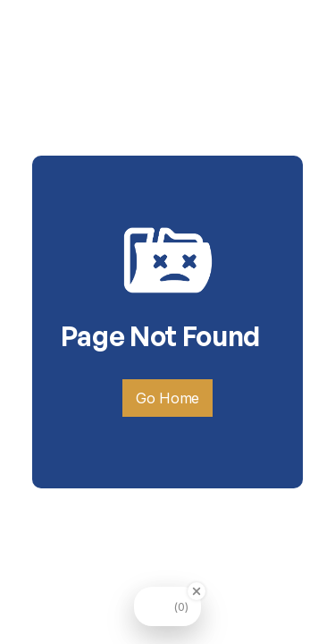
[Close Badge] (197, 591)
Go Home (167, 398)
